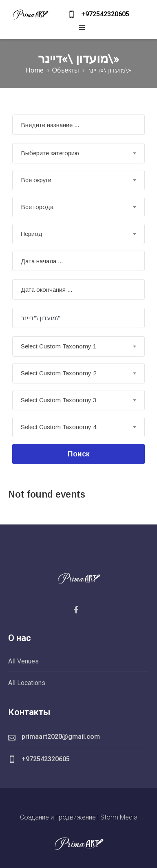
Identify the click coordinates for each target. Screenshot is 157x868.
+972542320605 (105, 14)
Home (35, 70)
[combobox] (78, 153)
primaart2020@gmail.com (61, 737)
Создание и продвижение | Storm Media (79, 817)
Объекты (66, 70)
